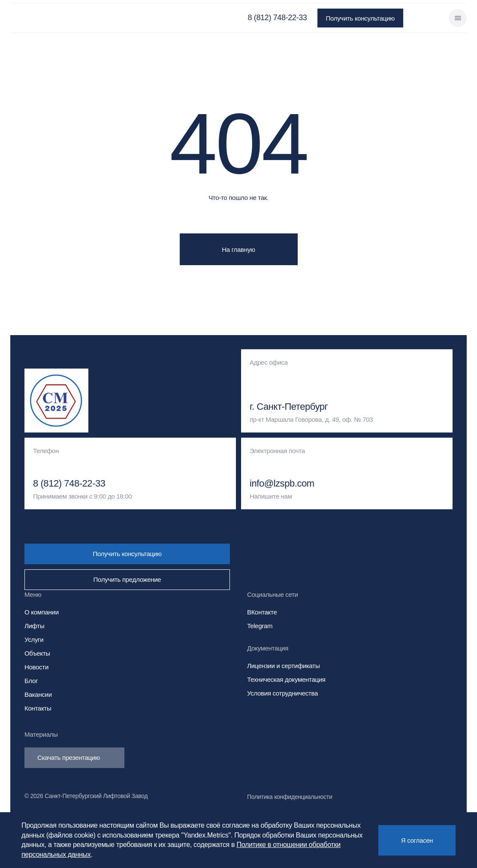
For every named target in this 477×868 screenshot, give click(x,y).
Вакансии (38, 694)
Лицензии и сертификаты (283, 666)
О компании (42, 612)
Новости (36, 667)
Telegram (260, 626)
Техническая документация (286, 679)
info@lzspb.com (282, 484)
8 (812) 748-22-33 (278, 18)
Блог (31, 681)
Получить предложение (127, 579)
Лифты (34, 626)
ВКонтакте (262, 612)
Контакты (38, 708)
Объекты (37, 653)
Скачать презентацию (74, 758)
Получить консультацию (360, 18)
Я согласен (417, 840)
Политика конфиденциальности (290, 797)
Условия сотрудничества (282, 693)
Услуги (34, 640)
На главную (238, 250)
